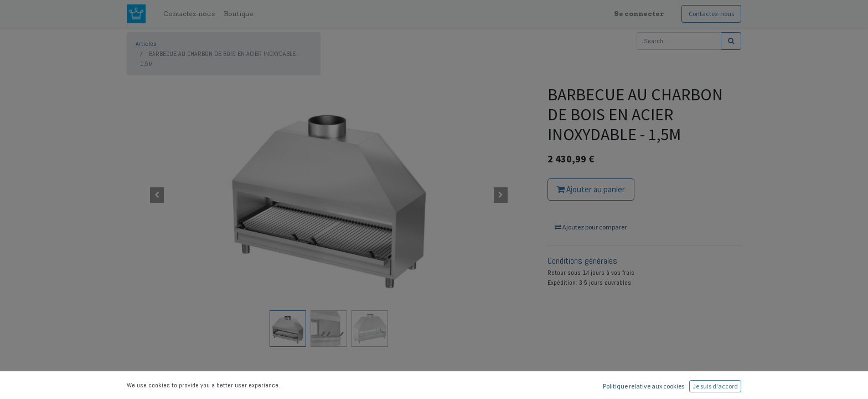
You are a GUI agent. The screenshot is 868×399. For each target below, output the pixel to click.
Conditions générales (582, 261)
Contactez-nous (711, 14)
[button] (157, 195)
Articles (146, 44)
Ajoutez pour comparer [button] (591, 227)
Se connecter (639, 14)
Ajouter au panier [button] (591, 189)
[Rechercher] (731, 41)
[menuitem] (189, 14)
